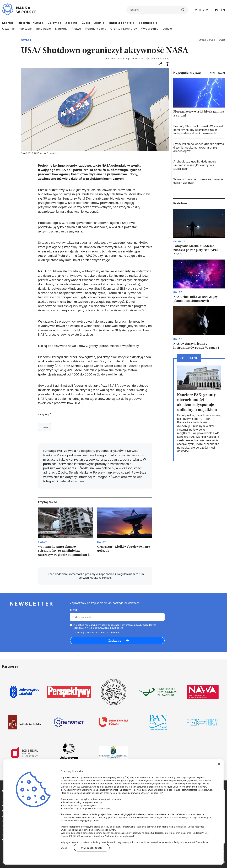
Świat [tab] (221, 73)
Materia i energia (121, 23)
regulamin (90, 625)
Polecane (189, 358)
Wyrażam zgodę (92, 848)
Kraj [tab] (212, 73)
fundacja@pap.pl (160, 833)
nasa (45, 427)
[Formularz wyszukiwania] (157, 10)
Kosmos (8, 23)
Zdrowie (72, 23)
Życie (86, 23)
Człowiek (54, 23)
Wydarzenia (150, 29)
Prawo (76, 29)
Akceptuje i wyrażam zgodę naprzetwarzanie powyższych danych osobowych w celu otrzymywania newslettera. (115, 626)
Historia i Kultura (31, 23)
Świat (26, 40)
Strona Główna (207, 40)
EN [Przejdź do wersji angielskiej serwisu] (223, 10)
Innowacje (43, 29)
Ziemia (99, 23)
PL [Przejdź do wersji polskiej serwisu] (217, 10)
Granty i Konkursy (124, 29)
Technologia (148, 23)
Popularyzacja (96, 29)
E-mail (74, 610)
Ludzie (167, 29)
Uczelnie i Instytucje (17, 29)
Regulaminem (126, 574)
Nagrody (61, 29)
